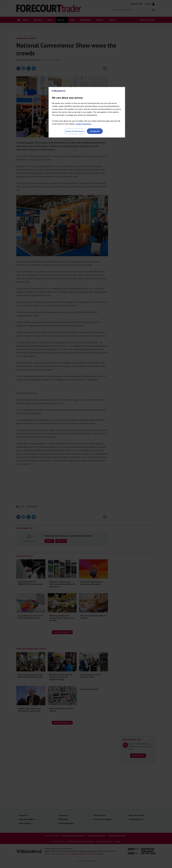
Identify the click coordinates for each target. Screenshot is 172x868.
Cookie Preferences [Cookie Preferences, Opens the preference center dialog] (75, 131)
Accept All (95, 131)
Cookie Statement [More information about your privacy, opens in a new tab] (83, 124)
